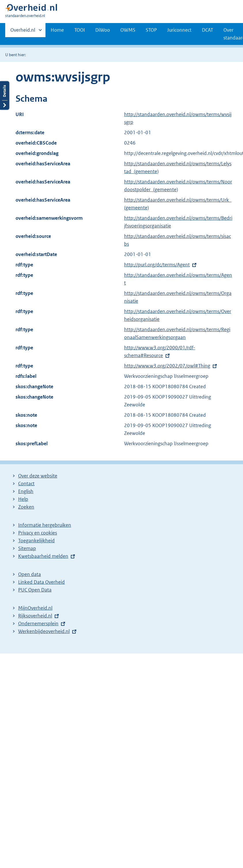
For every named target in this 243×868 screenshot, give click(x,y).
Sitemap (27, 548)
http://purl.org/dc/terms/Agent (157, 265)
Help (23, 499)
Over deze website (38, 476)
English (26, 491)
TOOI (80, 30)
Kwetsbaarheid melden (43, 556)
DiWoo (103, 30)
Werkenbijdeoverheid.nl (44, 631)
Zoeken (26, 507)
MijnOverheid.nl (35, 608)
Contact (26, 484)
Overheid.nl (23, 32)
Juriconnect (179, 30)
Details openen (5, 63)
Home (57, 30)
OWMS (128, 30)
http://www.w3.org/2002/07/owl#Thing (167, 366)
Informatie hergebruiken (45, 525)
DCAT (207, 30)
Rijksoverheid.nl (35, 616)
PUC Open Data (35, 590)
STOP (151, 30)
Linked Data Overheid (41, 582)
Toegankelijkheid (36, 541)
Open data (30, 574)
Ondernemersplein (38, 623)
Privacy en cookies (38, 533)
